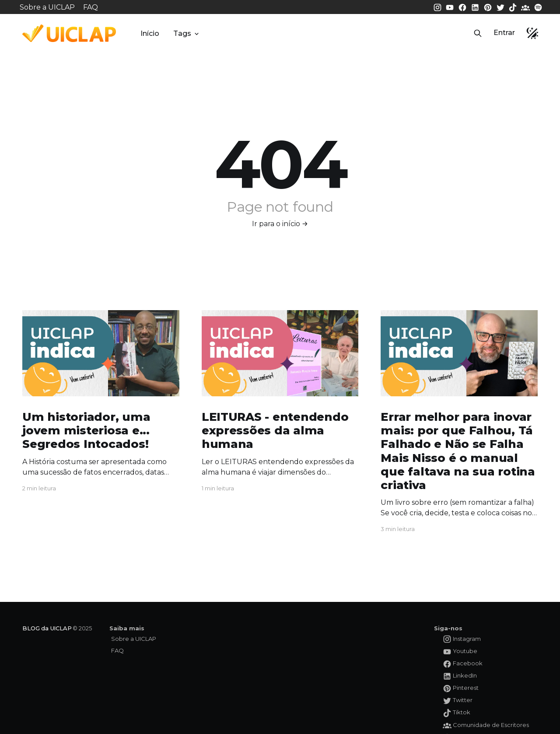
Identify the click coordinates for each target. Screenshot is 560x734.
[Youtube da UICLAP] (451, 7)
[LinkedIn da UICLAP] (476, 7)
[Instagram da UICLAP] (438, 7)
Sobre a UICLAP (47, 7)
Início (150, 33)
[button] (478, 33)
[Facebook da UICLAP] (463, 7)
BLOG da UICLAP (47, 628)
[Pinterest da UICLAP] (489, 7)
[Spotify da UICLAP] (538, 7)
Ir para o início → (280, 224)
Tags (187, 33)
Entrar (504, 33)
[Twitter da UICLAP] (501, 7)
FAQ (91, 7)
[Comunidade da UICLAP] (526, 7)
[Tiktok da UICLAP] (514, 7)
